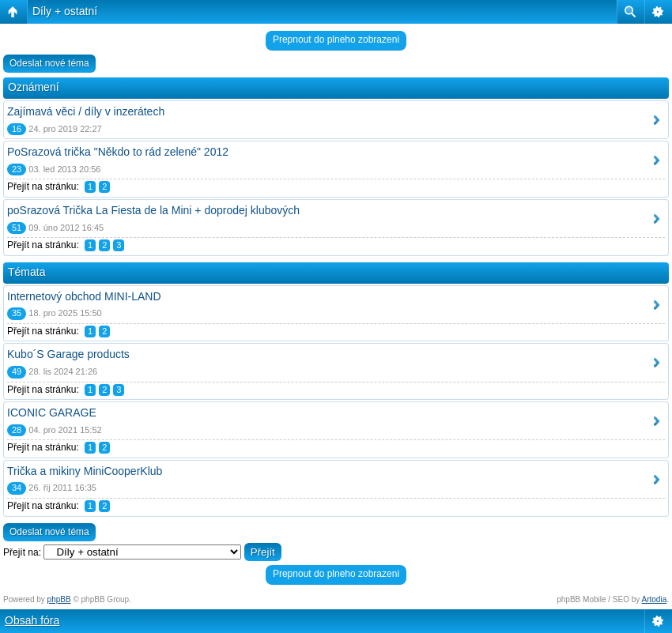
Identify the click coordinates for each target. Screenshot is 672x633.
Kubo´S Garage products (68, 354)
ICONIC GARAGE (52, 413)
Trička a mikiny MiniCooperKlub (85, 471)
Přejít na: (22, 552)
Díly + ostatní (65, 11)
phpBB (59, 599)
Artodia (655, 599)
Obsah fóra (32, 620)
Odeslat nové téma (49, 63)
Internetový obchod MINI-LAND (84, 296)
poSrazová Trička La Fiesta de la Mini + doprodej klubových (153, 210)
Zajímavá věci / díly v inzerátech (86, 111)
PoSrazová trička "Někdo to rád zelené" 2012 (118, 152)
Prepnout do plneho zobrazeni (336, 40)
